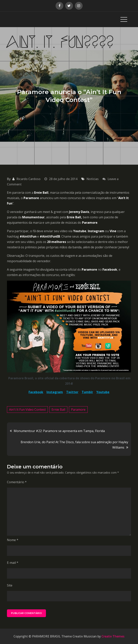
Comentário (17, 482)
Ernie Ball (58, 410)
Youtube (103, 392)
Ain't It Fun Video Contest (27, 410)
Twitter (72, 392)
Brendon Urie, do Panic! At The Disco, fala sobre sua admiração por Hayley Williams (74, 445)
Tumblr (87, 392)
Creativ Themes (113, 636)
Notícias (93, 179)
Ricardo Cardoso (28, 179)
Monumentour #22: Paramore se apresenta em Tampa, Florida (59, 431)
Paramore (78, 410)
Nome (13, 540)
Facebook (36, 392)
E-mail (13, 563)
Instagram (55, 392)
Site (10, 585)
